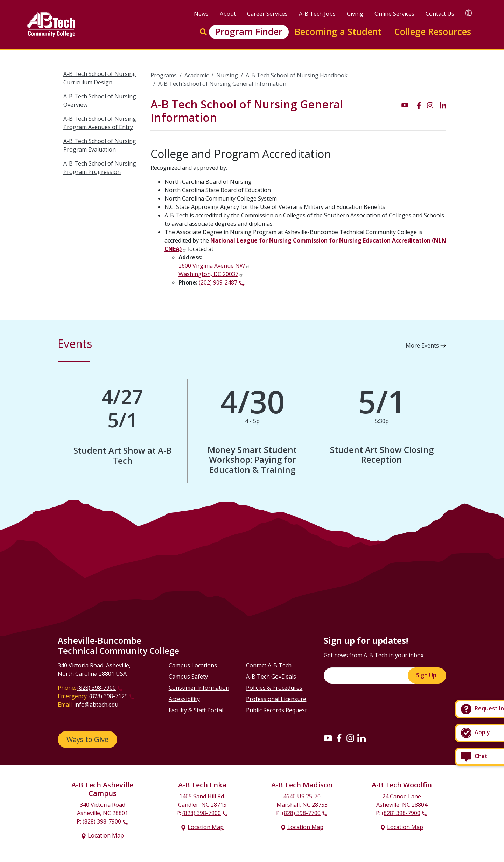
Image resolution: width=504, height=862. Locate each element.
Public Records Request (276, 710)
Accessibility (184, 699)
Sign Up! (427, 675)
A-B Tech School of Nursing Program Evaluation (100, 145)
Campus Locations (193, 665)
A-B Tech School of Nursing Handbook (297, 75)
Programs (164, 75)
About (228, 14)
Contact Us (440, 14)
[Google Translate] (469, 13)
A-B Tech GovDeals (271, 677)
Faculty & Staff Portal (196, 710)
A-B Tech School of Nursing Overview (100, 100)
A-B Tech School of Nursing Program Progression (100, 168)
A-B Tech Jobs (317, 14)
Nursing (227, 75)
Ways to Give (87, 739)
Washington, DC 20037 (208, 274)
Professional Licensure (276, 699)
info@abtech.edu (96, 705)
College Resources (433, 32)
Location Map (106, 835)
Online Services (394, 14)
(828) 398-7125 (108, 696)
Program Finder (249, 32)
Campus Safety (188, 677)
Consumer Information (199, 688)
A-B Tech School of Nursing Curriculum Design (100, 78)
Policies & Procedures (274, 688)
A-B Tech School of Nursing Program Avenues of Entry (100, 123)
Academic (197, 75)
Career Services (267, 14)
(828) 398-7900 (97, 688)
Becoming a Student (338, 32)
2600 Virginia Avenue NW (212, 266)
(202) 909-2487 (218, 282)
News (201, 14)
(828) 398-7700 (301, 813)
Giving (355, 14)
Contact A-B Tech (269, 665)
